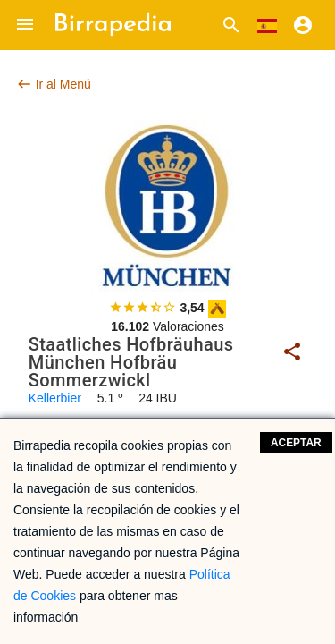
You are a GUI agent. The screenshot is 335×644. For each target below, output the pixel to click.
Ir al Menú (54, 84)
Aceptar (296, 443)
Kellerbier (55, 398)
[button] (25, 25)
